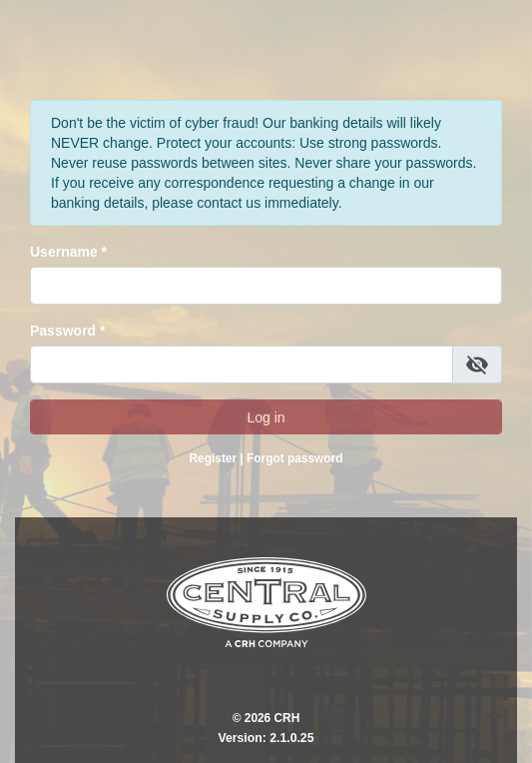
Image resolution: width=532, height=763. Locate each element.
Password (63, 331)
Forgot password (294, 458)
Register (214, 458)
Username (64, 252)
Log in (266, 417)
